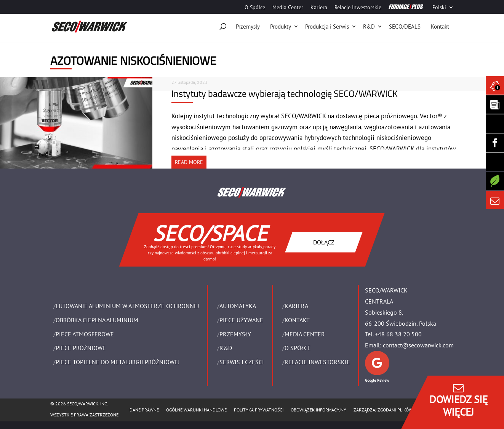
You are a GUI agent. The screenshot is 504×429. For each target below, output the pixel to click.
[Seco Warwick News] (495, 85)
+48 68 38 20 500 (398, 334)
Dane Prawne (144, 410)
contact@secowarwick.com (418, 345)
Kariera (319, 8)
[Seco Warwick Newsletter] (495, 104)
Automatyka (238, 306)
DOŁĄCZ (324, 242)
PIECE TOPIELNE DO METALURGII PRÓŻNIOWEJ (118, 362)
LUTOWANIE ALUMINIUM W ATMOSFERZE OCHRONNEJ (127, 306)
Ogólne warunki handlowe (196, 410)
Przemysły (248, 27)
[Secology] (495, 181)
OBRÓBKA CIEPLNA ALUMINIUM (97, 320)
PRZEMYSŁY (235, 334)
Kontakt (440, 27)
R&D (369, 27)
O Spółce (255, 8)
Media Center (288, 8)
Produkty (281, 27)
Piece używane (241, 320)
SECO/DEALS (405, 27)
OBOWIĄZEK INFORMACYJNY (318, 410)
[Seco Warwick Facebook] (495, 143)
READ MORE (189, 162)
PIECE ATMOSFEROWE (85, 334)
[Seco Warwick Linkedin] (495, 124)
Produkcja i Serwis (327, 27)
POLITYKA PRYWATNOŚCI (259, 410)
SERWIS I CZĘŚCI (242, 362)
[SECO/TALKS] (495, 162)
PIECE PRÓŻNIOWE (81, 348)
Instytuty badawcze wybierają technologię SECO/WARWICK (285, 93)
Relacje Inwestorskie (358, 8)
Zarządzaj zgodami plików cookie (391, 410)
